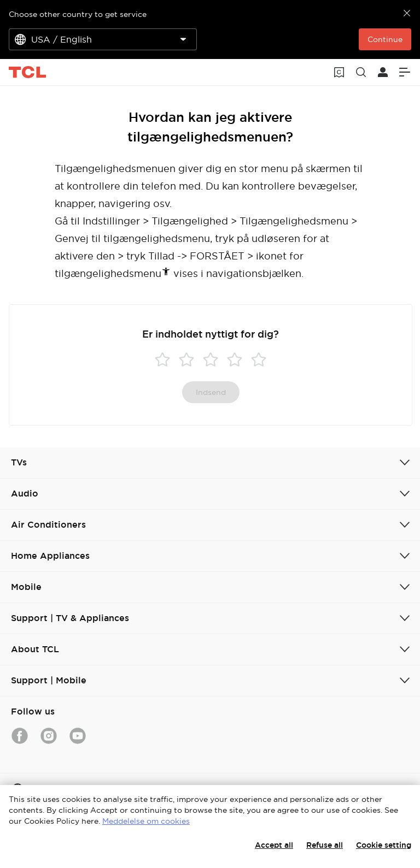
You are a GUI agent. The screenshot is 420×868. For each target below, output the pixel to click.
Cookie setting (384, 845)
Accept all (274, 845)
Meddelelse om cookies (146, 821)
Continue (385, 39)
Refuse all (325, 845)
